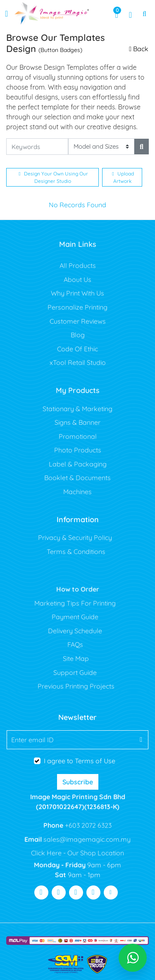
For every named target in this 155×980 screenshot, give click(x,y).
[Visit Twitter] (59, 892)
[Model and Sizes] (101, 147)
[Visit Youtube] (76, 892)
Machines (77, 492)
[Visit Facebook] (41, 892)
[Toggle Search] (144, 14)
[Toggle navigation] (6, 14)
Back (139, 49)
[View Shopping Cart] (116, 14)
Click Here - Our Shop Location (77, 853)
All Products (78, 265)
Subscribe (78, 782)
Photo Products (78, 450)
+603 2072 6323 (87, 825)
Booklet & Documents (77, 478)
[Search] (142, 147)
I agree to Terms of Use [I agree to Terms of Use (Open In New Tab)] (80, 761)
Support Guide (76, 672)
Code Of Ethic (77, 349)
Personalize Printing (77, 307)
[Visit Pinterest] (93, 892)
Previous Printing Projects (76, 686)
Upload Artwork (123, 177)
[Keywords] (37, 147)
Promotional (78, 436)
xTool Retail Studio (78, 362)
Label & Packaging (78, 464)
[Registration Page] (130, 14)
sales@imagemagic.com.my (86, 839)
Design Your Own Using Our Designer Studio (53, 177)
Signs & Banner (77, 422)
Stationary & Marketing (77, 409)
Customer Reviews (78, 321)
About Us (77, 279)
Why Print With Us (77, 293)
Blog (78, 335)
